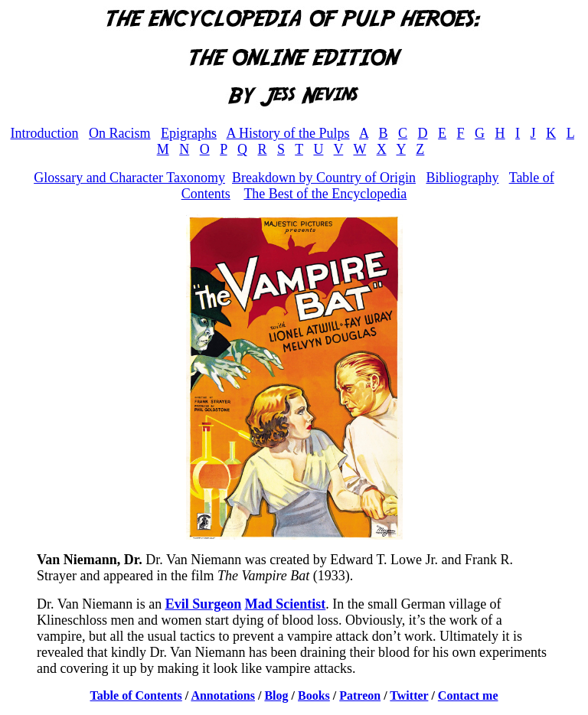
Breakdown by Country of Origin (324, 178)
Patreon (360, 695)
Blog (276, 695)
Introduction (45, 133)
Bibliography (462, 178)
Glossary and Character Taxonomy (129, 178)
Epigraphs (189, 133)
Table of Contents (136, 695)
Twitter (409, 695)
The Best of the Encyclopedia (325, 194)
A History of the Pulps (288, 133)
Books (314, 695)
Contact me (468, 695)
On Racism (120, 133)
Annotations (223, 695)
